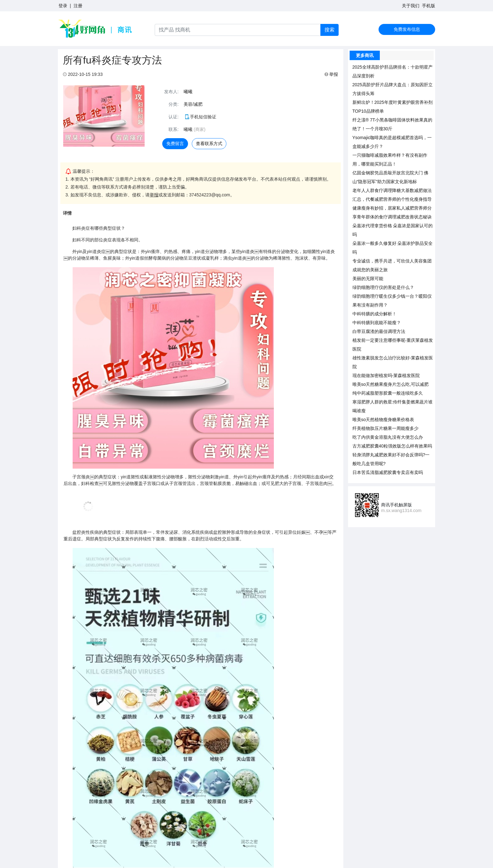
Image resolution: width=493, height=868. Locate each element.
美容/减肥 (193, 104)
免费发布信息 (407, 29)
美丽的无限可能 (368, 279)
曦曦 (188, 92)
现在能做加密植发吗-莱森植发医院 (386, 375)
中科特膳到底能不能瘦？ (377, 323)
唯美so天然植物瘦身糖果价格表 (383, 420)
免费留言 (175, 144)
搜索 (330, 30)
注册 (78, 6)
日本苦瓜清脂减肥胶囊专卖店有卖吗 (388, 472)
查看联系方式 (209, 144)
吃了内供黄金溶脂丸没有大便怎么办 (388, 437)
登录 (63, 6)
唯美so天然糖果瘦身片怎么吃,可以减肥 (391, 384)
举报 (331, 74)
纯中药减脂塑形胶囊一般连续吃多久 (388, 393)
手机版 (429, 6)
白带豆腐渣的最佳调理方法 (379, 331)
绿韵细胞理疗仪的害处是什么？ (383, 287)
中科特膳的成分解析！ (374, 314)
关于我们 (411, 6)
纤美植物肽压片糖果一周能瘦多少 (385, 428)
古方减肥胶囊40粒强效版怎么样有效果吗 (392, 446)
